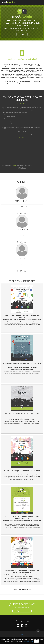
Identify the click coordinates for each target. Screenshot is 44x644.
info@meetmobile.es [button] (22, 611)
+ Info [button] (22, 34)
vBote (14, 166)
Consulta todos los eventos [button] (22, 589)
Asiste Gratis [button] (22, 132)
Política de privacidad (28, 641)
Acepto (36, 641)
